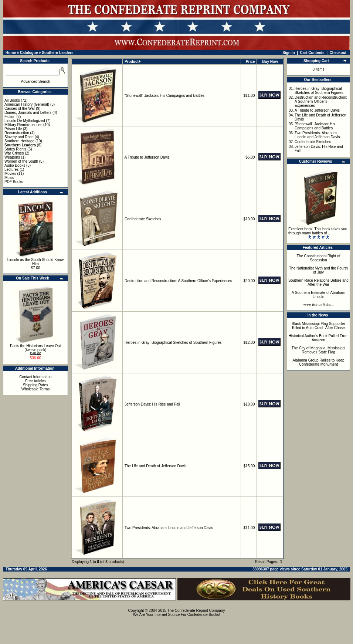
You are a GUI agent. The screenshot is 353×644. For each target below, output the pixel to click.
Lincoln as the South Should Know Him (35, 262)
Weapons (12, 157)
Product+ (133, 62)
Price (250, 62)
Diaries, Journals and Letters (28, 113)
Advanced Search (36, 82)
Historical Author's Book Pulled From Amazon (319, 338)
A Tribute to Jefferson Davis (147, 157)
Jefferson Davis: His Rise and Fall (152, 404)
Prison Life (13, 129)
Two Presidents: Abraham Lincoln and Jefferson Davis (169, 528)
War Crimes (14, 153)
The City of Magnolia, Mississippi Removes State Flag (319, 350)
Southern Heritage (19, 141)
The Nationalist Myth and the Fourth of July (318, 270)
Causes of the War (20, 109)
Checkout (338, 53)
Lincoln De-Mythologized (25, 121)
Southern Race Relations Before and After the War (318, 282)
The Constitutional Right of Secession (319, 258)
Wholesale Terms (36, 389)
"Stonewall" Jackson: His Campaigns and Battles (164, 96)
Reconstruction (17, 133)
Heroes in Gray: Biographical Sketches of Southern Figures (173, 343)
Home (11, 53)
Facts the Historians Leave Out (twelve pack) (35, 348)
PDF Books (14, 182)
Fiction (10, 117)
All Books (12, 100)
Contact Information (35, 377)
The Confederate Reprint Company (196, 611)
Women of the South (21, 161)
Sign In (288, 53)
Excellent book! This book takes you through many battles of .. (318, 231)
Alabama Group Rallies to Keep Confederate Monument (318, 362)
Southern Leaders (57, 53)
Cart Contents (312, 53)
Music (9, 178)
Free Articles (35, 381)
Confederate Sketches (143, 219)
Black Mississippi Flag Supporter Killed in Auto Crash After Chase (318, 326)
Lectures (11, 170)
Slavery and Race (19, 137)
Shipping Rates (35, 385)
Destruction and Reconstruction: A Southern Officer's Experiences (178, 281)
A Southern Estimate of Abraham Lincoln (318, 295)
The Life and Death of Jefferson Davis (156, 466)
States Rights (15, 149)
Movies (10, 174)
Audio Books (15, 165)
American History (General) (27, 104)
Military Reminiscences (23, 125)
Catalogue (29, 53)
